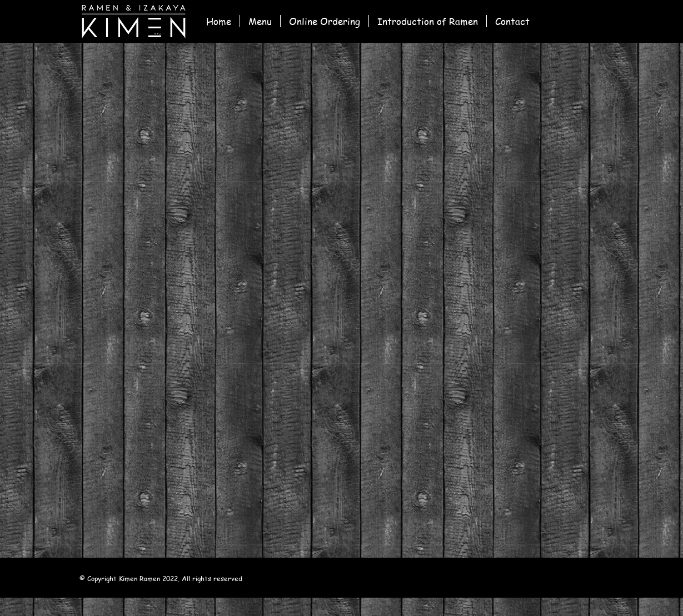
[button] (325, 21)
